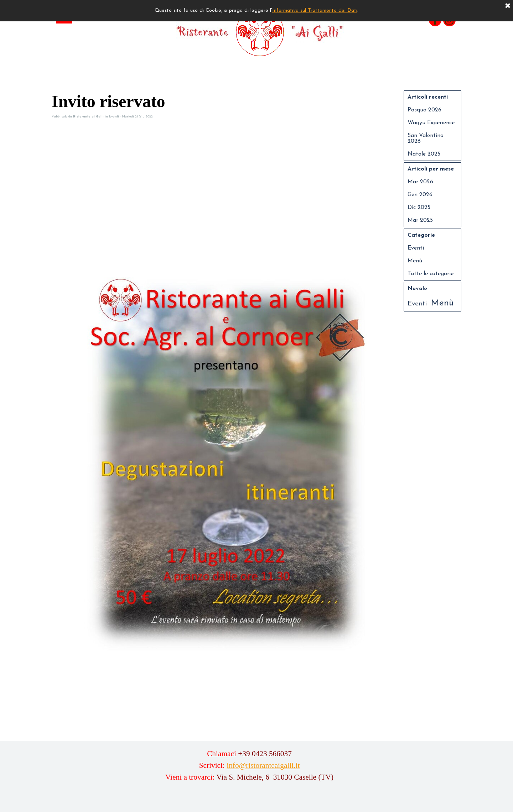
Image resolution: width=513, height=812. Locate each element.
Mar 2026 (420, 182)
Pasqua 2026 (424, 110)
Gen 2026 (420, 195)
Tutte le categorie (431, 274)
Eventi (416, 248)
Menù (415, 261)
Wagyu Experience (431, 123)
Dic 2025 (419, 208)
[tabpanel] (249, 771)
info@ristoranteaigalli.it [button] (263, 765)
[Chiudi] (508, 6)
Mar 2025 (420, 220)
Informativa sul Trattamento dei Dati (315, 11)
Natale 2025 (424, 154)
